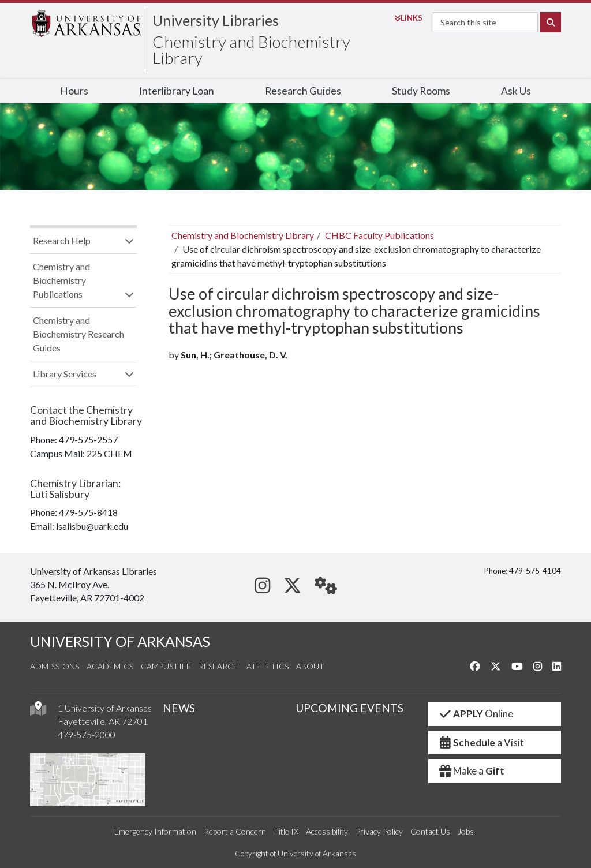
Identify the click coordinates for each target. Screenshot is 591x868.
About (310, 666)
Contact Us (430, 831)
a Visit (481, 742)
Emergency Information (155, 831)
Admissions (55, 666)
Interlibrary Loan (177, 91)
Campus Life (166, 666)
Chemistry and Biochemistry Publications (61, 280)
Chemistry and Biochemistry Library (251, 50)
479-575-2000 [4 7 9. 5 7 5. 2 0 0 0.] (87, 734)
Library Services (65, 374)
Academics (110, 666)
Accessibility (327, 831)
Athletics (268, 666)
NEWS (179, 708)
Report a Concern (235, 831)
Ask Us (516, 91)
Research (219, 666)
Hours (74, 91)
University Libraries (216, 20)
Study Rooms (421, 91)
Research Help (62, 240)
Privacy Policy (379, 831)
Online (475, 714)
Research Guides (303, 91)
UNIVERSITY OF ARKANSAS (120, 641)
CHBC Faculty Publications (379, 235)
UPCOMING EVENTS (349, 708)
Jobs (466, 831)
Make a (471, 771)
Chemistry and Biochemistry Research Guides (78, 334)
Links (408, 18)
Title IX (286, 831)
